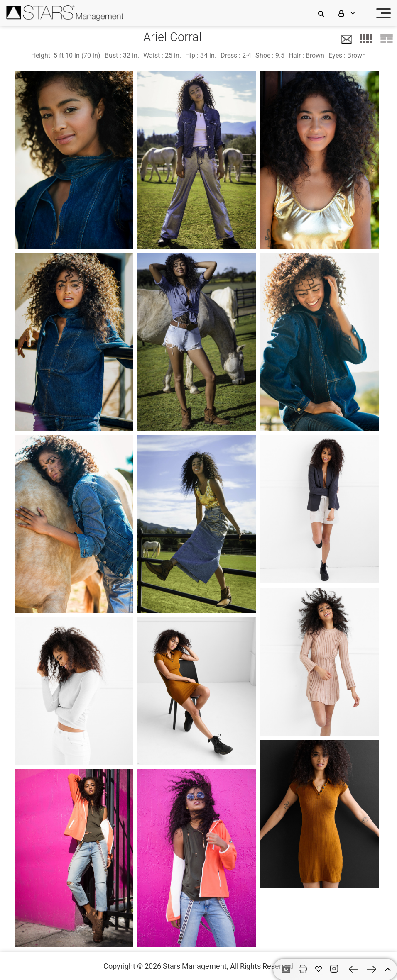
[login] (352, 13)
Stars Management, (196, 966)
